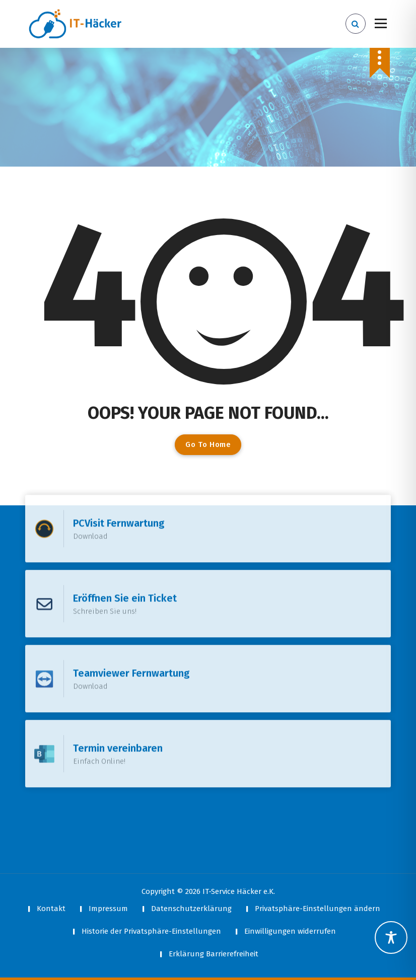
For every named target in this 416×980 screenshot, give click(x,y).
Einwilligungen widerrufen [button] (290, 931)
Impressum (108, 909)
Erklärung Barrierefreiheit (214, 954)
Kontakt (51, 909)
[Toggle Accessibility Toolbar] (391, 937)
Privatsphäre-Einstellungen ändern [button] (318, 909)
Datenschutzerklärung (191, 909)
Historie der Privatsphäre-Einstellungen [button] (151, 931)
